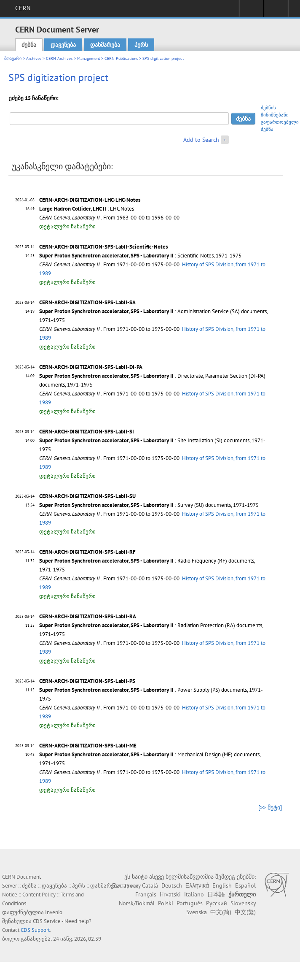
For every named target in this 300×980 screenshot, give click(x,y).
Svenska (197, 912)
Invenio (54, 912)
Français (146, 894)
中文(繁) (245, 912)
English (222, 885)
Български (125, 885)
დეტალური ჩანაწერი (67, 226)
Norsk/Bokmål (137, 903)
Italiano (194, 894)
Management (88, 58)
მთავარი (13, 58)
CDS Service (47, 921)
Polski (166, 903)
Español (245, 885)
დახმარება (105, 45)
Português (190, 903)
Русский (217, 903)
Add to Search (201, 140)
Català (150, 885)
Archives (34, 58)
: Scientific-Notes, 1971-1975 (140, 256)
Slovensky (243, 903)
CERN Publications (121, 58)
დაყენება (63, 45)
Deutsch (172, 885)
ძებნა (29, 45)
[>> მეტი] (270, 807)
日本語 (216, 894)
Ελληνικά (197, 885)
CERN (23, 8)
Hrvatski (170, 894)
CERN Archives (59, 58)
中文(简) (221, 912)
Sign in (251, 11)
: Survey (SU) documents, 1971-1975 (149, 505)
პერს (141, 45)
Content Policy (39, 895)
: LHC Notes (87, 209)
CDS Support (35, 930)
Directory (276, 11)
